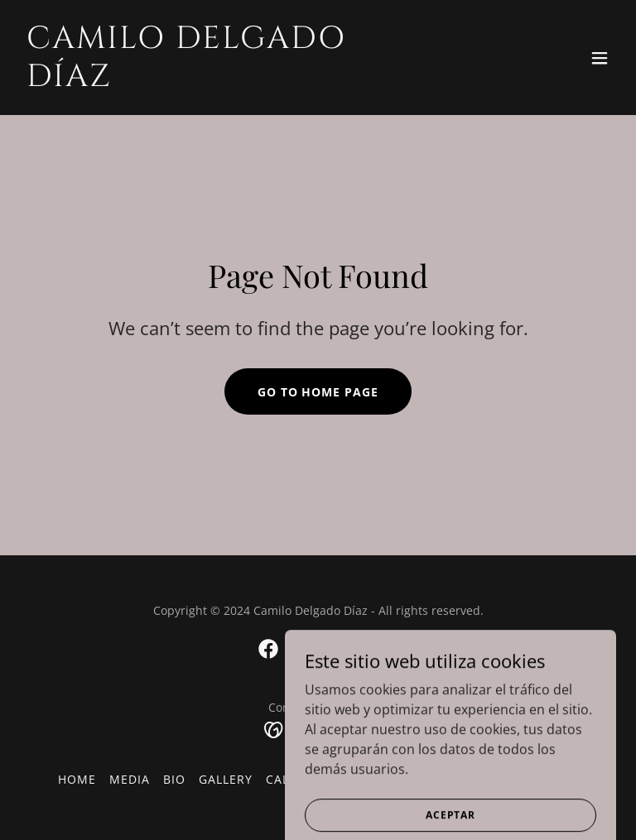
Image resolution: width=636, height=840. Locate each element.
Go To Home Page (318, 392)
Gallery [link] (226, 779)
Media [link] (130, 779)
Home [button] (77, 779)
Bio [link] (174, 779)
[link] (229, 81)
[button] (600, 58)
